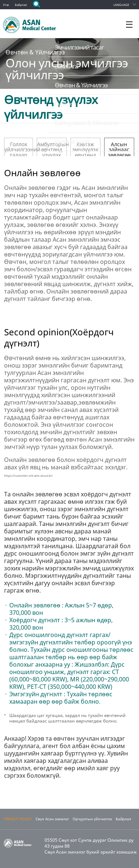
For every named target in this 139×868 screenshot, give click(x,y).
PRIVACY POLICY (18, 819)
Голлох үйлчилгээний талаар (19, 148)
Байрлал (21, 5)
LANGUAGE (121, 5)
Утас (6, 5)
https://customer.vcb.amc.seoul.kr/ (28, 475)
